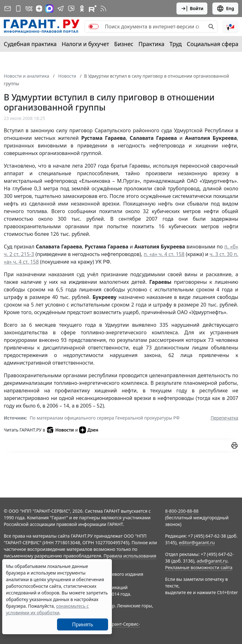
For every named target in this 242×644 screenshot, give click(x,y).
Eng (225, 9)
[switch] (94, 27)
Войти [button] (192, 9)
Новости (60, 430)
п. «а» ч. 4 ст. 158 (164, 254)
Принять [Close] (83, 624)
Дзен (89, 430)
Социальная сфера (213, 44)
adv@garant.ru (212, 561)
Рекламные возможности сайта (199, 567)
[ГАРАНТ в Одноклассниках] (82, 9)
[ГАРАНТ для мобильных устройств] (18, 9)
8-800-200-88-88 (182, 511)
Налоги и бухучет (86, 44)
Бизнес (124, 44)
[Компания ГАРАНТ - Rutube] (93, 9)
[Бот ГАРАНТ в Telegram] (71, 9)
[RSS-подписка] (103, 9)
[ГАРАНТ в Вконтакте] (29, 9)
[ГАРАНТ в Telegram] (60, 9)
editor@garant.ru (197, 543)
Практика (151, 44)
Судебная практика (30, 44)
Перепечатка (224, 418)
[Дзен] (39, 9)
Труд (176, 44)
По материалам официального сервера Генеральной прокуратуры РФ (105, 418)
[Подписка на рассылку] (8, 9)
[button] (230, 27)
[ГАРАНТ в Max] (49, 9)
